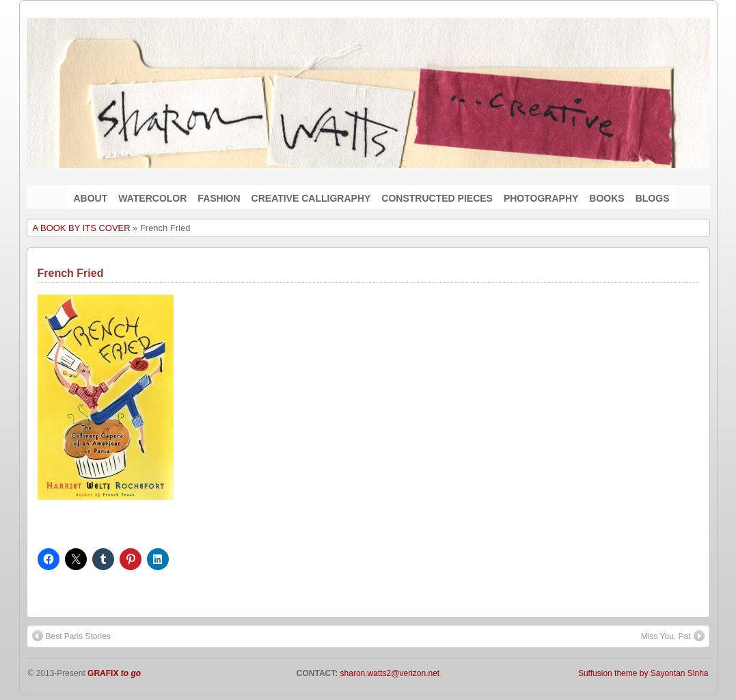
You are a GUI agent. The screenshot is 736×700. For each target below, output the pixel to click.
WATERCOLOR (152, 198)
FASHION (219, 198)
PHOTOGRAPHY (541, 198)
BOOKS (606, 198)
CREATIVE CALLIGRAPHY (311, 198)
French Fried (71, 273)
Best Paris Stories (71, 636)
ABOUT (91, 198)
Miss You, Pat (673, 636)
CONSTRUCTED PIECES (437, 198)
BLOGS (653, 198)
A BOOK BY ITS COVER (82, 228)
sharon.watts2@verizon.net (389, 673)
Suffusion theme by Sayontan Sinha (643, 673)
